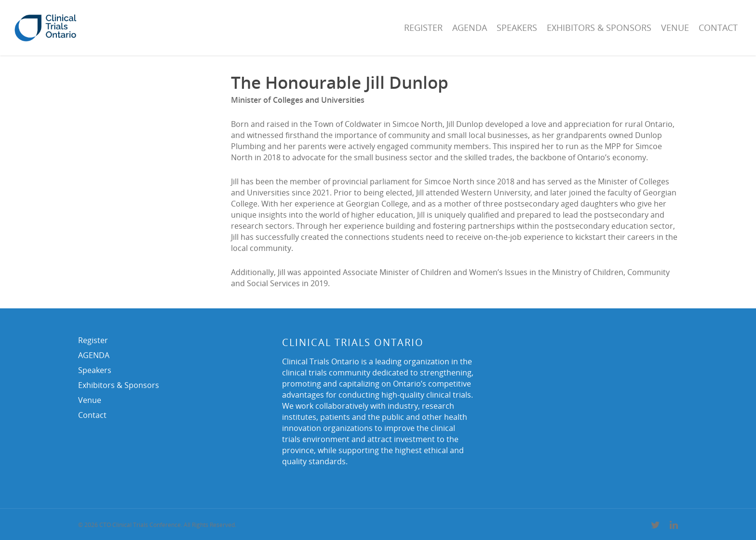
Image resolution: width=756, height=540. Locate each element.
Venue (675, 28)
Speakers (517, 28)
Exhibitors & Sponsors (599, 28)
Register (423, 28)
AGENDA (470, 28)
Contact (718, 28)
